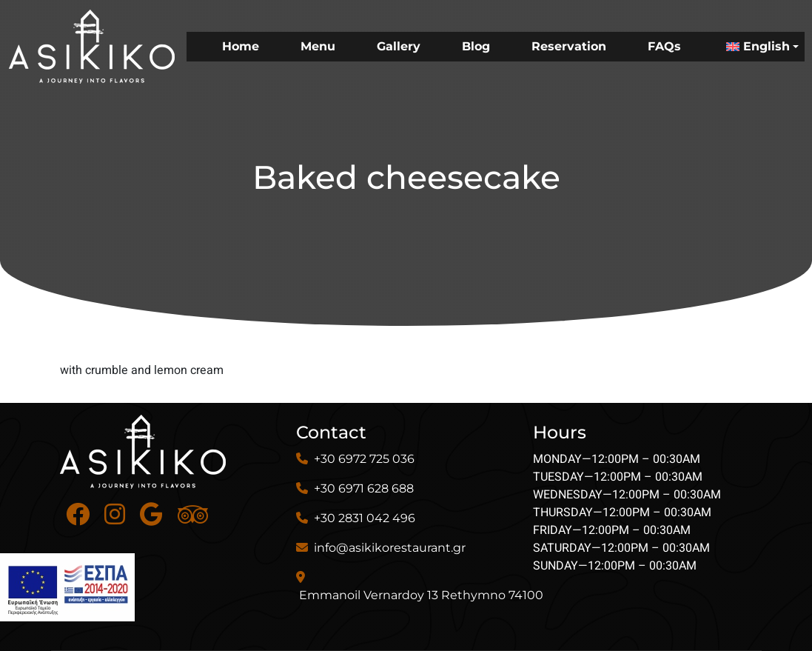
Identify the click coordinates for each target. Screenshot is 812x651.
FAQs (664, 46)
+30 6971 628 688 (364, 488)
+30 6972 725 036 (364, 459)
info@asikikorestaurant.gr (390, 548)
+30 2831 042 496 (365, 518)
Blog (476, 46)
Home (241, 46)
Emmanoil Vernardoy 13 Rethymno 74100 (421, 595)
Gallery (399, 46)
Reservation (569, 46)
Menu (318, 46)
